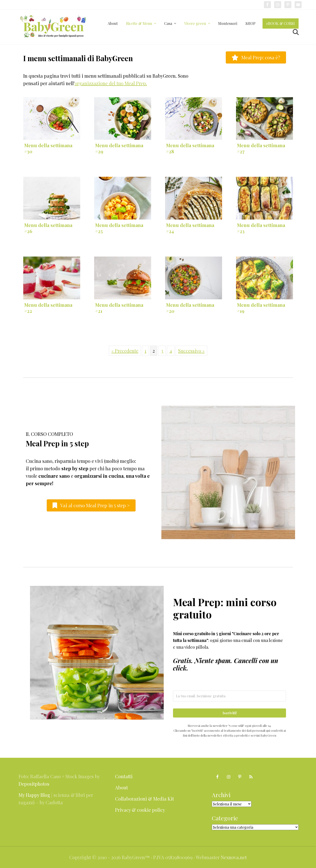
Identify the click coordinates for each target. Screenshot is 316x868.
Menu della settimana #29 (119, 148)
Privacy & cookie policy (140, 810)
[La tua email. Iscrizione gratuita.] (230, 696)
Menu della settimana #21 (119, 308)
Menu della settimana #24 (190, 228)
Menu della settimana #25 (119, 228)
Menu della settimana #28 (190, 148)
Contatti (124, 776)
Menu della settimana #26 (48, 228)
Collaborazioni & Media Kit (145, 799)
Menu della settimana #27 (261, 148)
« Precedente (125, 351)
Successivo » (191, 351)
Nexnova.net (234, 857)
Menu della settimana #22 (48, 308)
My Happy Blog (34, 795)
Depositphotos (34, 784)
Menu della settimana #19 (261, 308)
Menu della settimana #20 (190, 308)
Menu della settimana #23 (261, 228)
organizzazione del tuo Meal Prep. (111, 83)
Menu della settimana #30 (48, 148)
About (121, 787)
